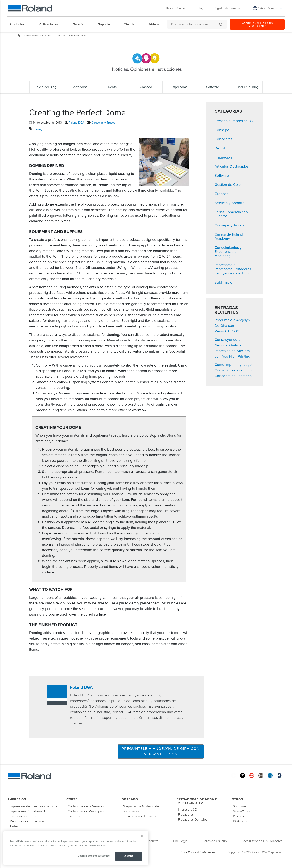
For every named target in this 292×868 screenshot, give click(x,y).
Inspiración (223, 157)
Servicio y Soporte (229, 203)
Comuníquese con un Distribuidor (257, 24)
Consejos (222, 130)
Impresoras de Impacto (139, 816)
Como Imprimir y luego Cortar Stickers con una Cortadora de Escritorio (233, 370)
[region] (76, 848)
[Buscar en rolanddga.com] (195, 24)
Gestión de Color (228, 185)
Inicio (19, 35)
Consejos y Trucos (103, 123)
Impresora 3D (188, 810)
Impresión (17, 799)
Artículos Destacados (232, 166)
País (260, 8)
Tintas (14, 826)
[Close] (142, 836)
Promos (238, 816)
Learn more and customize (94, 856)
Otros (237, 799)
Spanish (275, 8)
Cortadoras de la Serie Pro (86, 806)
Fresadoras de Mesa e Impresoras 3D (197, 801)
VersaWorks (241, 811)
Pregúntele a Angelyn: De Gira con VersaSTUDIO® (233, 326)
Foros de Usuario (215, 841)
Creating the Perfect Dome (72, 36)
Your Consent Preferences (198, 852)
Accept (129, 856)
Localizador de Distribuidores (262, 841)
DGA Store (241, 821)
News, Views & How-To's (38, 36)
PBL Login (180, 841)
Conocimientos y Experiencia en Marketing (228, 252)
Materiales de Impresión (27, 821)
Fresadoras (186, 815)
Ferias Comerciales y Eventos (231, 214)
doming (38, 129)
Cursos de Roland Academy (229, 236)
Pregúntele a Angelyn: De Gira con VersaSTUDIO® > (161, 751)
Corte (72, 799)
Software (222, 176)
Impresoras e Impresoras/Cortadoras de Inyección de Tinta (233, 269)
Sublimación (224, 282)
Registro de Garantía (227, 8)
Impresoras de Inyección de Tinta (33, 806)
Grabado (221, 194)
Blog (200, 8)
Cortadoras (223, 139)
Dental (220, 148)
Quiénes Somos (178, 8)
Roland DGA (76, 123)
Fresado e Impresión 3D (234, 121)
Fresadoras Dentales (193, 820)
